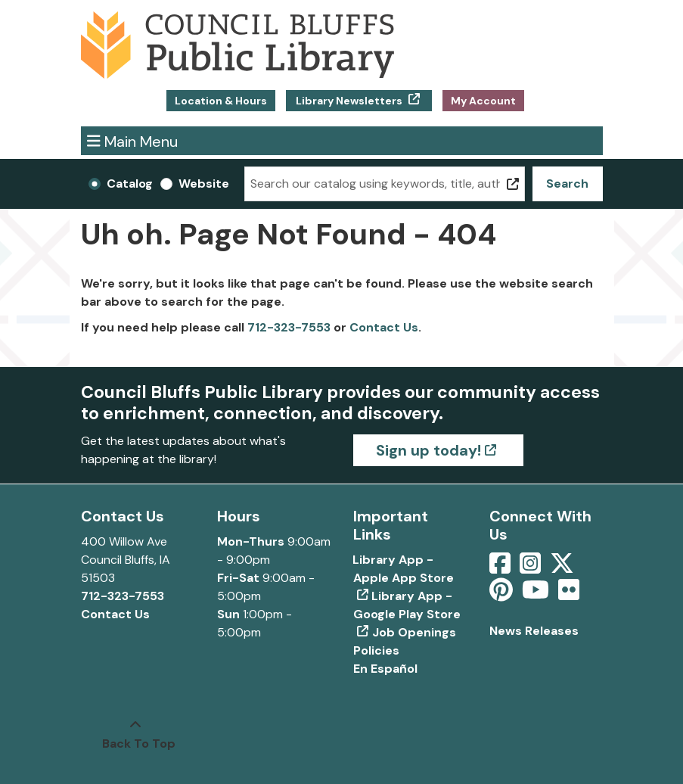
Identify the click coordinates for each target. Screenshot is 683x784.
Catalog (130, 184)
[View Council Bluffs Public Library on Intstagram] (532, 568)
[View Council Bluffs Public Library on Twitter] (563, 568)
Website (204, 184)
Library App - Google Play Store (407, 605)
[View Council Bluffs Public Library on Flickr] (569, 594)
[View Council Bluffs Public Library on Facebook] (501, 568)
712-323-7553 (289, 327)
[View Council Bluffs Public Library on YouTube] (537, 594)
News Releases (534, 631)
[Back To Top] (135, 735)
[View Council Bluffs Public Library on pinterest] (503, 594)
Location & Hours (221, 101)
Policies (376, 650)
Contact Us (384, 327)
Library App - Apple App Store (404, 569)
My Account (483, 101)
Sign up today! (428, 450)
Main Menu (132, 140)
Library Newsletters (349, 101)
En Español (385, 669)
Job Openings (414, 632)
